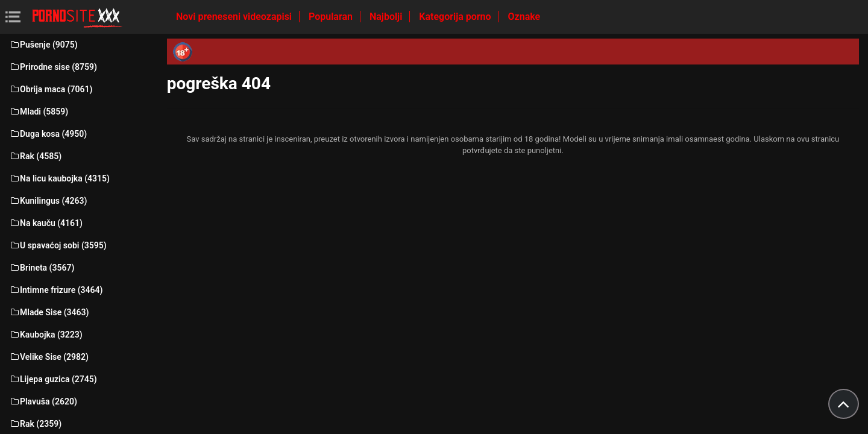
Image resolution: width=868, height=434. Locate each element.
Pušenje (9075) (43, 45)
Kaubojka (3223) (46, 335)
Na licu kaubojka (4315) (59, 178)
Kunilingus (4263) (48, 201)
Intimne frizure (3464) (56, 290)
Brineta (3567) (42, 268)
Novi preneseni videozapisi (235, 17)
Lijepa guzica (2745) (53, 379)
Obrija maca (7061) (51, 89)
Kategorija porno (456, 17)
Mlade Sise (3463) (49, 312)
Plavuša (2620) (43, 401)
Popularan (332, 17)
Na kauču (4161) (46, 223)
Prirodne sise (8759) (53, 67)
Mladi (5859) (39, 112)
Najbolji (387, 17)
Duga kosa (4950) (48, 134)
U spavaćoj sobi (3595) (58, 245)
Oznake (524, 17)
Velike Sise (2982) (49, 357)
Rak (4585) (35, 156)
